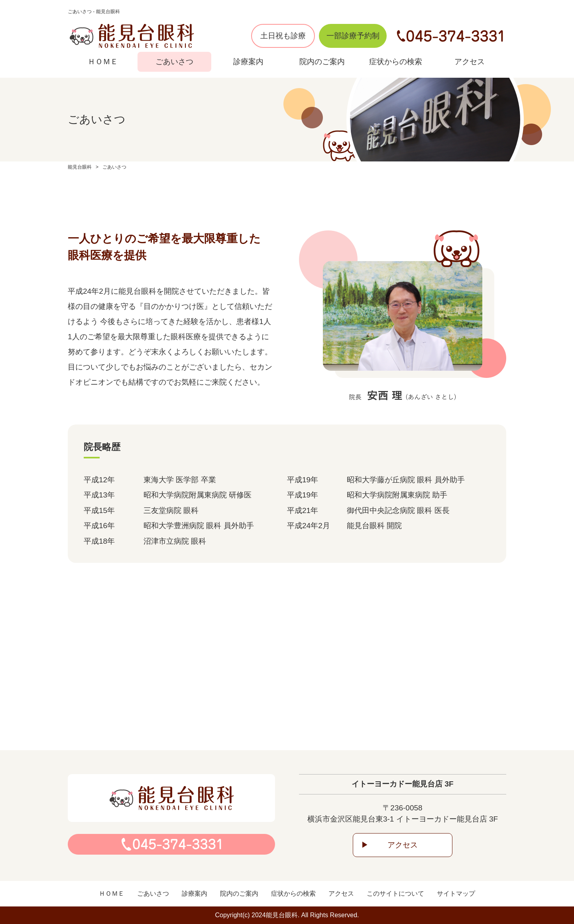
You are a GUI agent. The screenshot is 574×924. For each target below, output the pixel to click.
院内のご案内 (322, 62)
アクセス (470, 62)
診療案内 (248, 62)
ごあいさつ (174, 62)
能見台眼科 (80, 167)
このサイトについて (395, 894)
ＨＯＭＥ (103, 62)
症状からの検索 (396, 62)
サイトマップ (456, 894)
